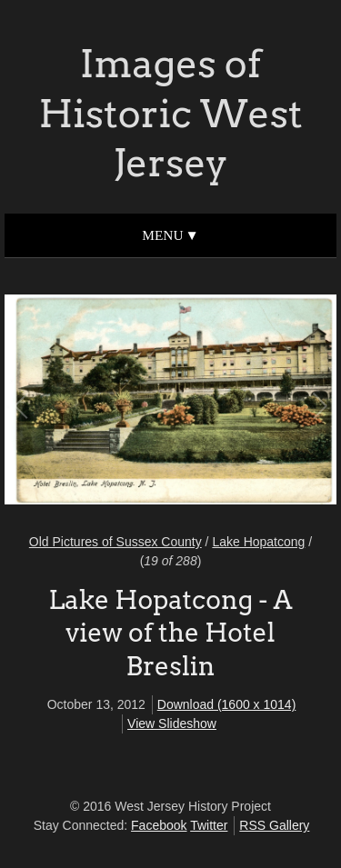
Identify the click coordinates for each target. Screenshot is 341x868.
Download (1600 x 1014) (227, 704)
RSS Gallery (274, 825)
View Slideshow (172, 723)
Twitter (209, 825)
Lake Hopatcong (258, 542)
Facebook (159, 825)
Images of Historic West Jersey (170, 113)
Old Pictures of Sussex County (115, 542)
